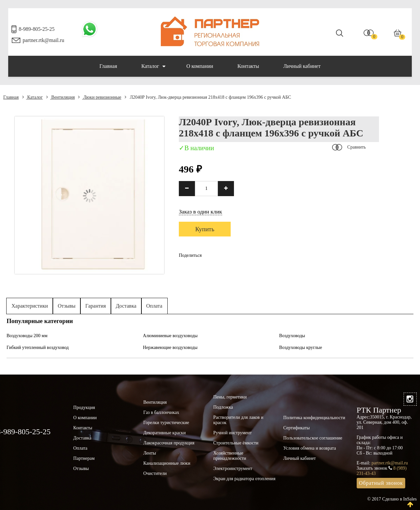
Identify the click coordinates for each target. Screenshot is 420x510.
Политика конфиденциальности (314, 418)
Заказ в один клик (200, 212)
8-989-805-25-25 (37, 29)
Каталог (153, 66)
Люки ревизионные (100, 97)
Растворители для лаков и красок (238, 420)
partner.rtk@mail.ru (43, 40)
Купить (205, 229)
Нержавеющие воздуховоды (170, 347)
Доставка (126, 306)
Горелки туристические (166, 423)
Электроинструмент (233, 469)
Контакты (248, 66)
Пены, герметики (230, 397)
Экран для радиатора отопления (244, 479)
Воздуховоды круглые (301, 347)
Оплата (154, 306)
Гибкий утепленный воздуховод (38, 347)
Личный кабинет (302, 66)
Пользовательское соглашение (313, 438)
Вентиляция (61, 97)
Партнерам (84, 458)
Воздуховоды (292, 336)
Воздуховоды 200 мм (27, 336)
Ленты (150, 453)
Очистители (155, 473)
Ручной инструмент (232, 433)
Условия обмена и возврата (310, 448)
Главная (108, 66)
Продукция (84, 408)
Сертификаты (296, 428)
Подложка (223, 407)
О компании (200, 66)
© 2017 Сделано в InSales (392, 499)
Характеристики (30, 306)
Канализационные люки (167, 463)
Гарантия (96, 306)
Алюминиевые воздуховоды (170, 336)
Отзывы (67, 306)
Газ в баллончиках (161, 412)
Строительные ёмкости (236, 443)
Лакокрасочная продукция (169, 443)
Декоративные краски (165, 433)
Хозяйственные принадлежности (230, 456)
